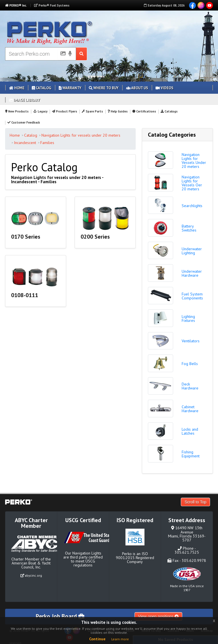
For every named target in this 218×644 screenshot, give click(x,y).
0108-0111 (25, 295)
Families (47, 143)
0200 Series (95, 237)
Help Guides (118, 111)
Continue (97, 639)
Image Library (25, 100)
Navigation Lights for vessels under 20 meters (81, 135)
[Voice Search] (70, 54)
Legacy (40, 111)
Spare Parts (92, 111)
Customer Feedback (24, 122)
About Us (137, 88)
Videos (164, 88)
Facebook (192, 5)
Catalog (42, 88)
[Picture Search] (61, 55)
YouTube (209, 5)
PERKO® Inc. (16, 5)
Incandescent (25, 143)
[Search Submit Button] (82, 54)
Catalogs (169, 111)
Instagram (201, 5)
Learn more (120, 639)
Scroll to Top (195, 502)
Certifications (144, 111)
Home (17, 88)
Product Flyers (65, 111)
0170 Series (26, 237)
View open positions (158, 616)
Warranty (70, 88)
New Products (17, 111)
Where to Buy (104, 88)
